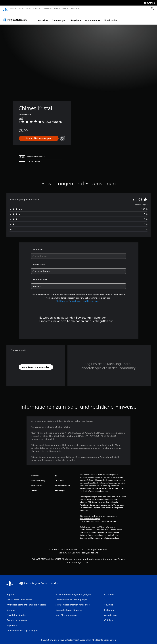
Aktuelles (43, 17)
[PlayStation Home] (5, 9)
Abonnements (93, 17)
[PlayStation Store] (16, 17)
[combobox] (78, 253)
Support (74, 8)
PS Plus (36, 8)
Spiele (12, 8)
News (56, 8)
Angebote (76, 17)
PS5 (20, 8)
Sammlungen (59, 17)
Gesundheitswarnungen (90, 516)
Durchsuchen (111, 17)
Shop (64, 8)
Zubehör (46, 8)
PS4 (27, 8)
